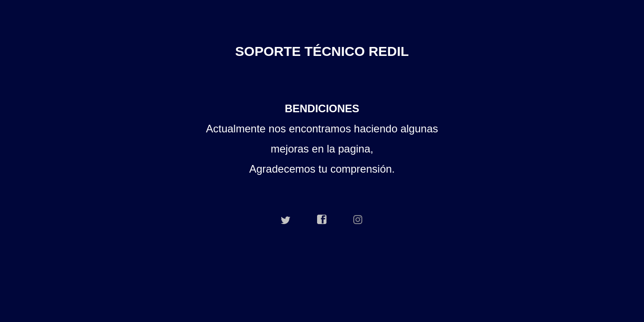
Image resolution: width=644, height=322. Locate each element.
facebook (322, 220)
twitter (286, 220)
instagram (358, 220)
